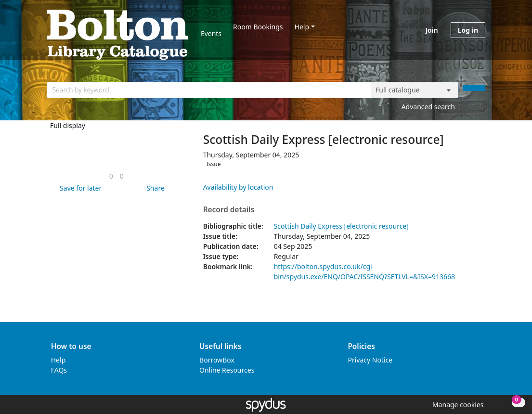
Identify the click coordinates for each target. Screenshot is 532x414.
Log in (468, 30)
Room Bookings (258, 27)
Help (302, 27)
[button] (79, 188)
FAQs (59, 370)
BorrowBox (217, 360)
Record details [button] (229, 210)
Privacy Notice (370, 360)
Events (211, 33)
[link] (111, 176)
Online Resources (227, 370)
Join (432, 30)
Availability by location (238, 187)
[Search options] (415, 90)
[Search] (474, 88)
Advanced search (428, 107)
